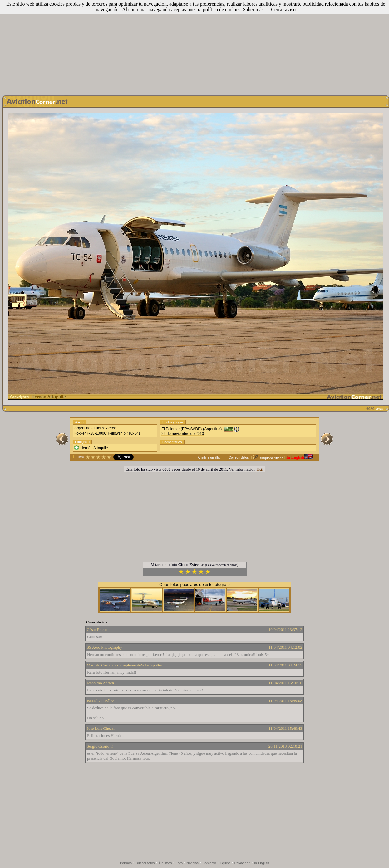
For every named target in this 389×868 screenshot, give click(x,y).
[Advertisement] (194, 46)
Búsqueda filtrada (268, 458)
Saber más (253, 10)
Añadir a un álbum (211, 458)
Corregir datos (239, 458)
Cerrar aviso (283, 10)
